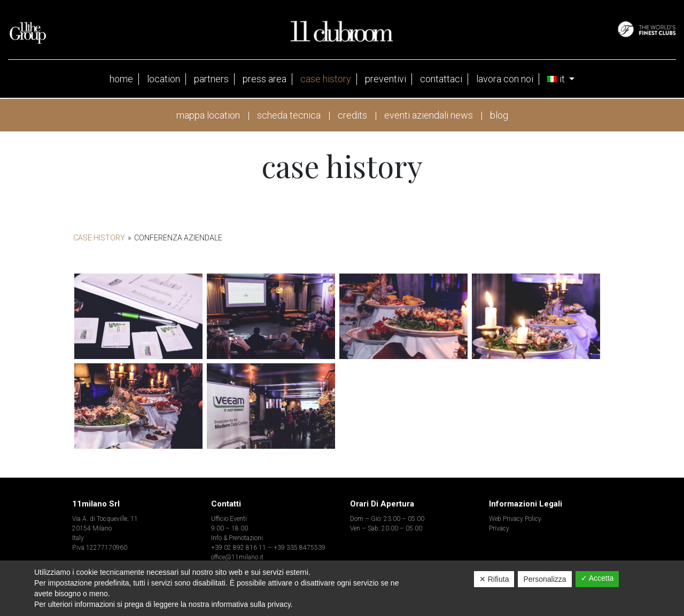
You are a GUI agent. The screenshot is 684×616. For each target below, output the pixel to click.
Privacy (499, 528)
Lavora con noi (505, 79)
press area (265, 79)
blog (499, 115)
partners (211, 79)
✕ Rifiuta (494, 579)
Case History (99, 238)
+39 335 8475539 (300, 548)
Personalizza (545, 579)
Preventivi (386, 79)
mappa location (208, 115)
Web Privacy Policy (515, 519)
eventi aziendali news (429, 115)
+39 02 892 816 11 (239, 548)
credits (352, 115)
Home (121, 79)
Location (164, 79)
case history (326, 79)
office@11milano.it (237, 557)
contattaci (441, 79)
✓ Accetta (597, 578)
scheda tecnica (289, 115)
